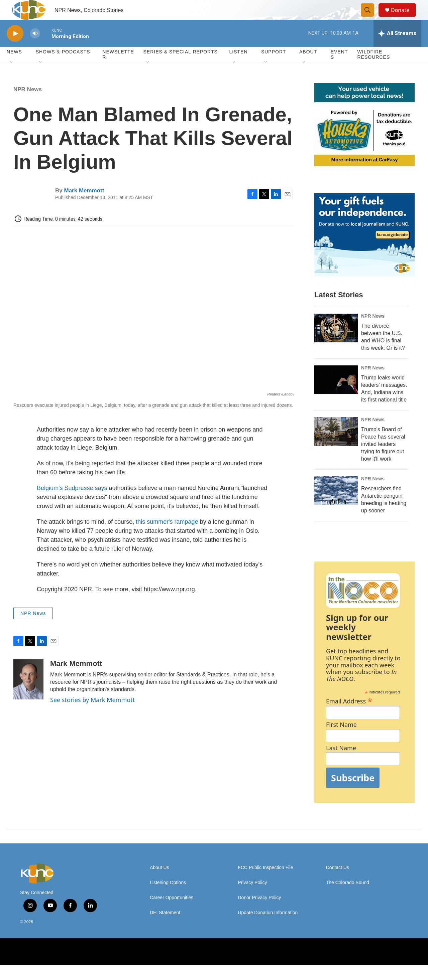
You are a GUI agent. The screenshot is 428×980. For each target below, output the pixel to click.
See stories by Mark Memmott (92, 715)
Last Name (341, 763)
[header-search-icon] (370, 18)
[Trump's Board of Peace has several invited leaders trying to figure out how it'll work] (336, 447)
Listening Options (168, 898)
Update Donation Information (268, 928)
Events (339, 69)
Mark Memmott (84, 206)
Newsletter (118, 69)
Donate (404, 18)
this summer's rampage (167, 537)
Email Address (349, 715)
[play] (15, 49)
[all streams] (397, 48)
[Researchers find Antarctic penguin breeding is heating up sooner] (336, 506)
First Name (341, 740)
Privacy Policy (252, 898)
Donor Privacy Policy (259, 913)
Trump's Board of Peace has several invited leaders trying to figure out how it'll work (383, 459)
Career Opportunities (172, 913)
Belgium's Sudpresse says (72, 503)
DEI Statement (165, 928)
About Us (159, 883)
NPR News (28, 104)
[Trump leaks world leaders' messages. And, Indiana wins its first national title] (336, 395)
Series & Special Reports (180, 67)
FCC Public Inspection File (265, 883)
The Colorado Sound (348, 898)
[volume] (35, 49)
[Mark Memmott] (28, 694)
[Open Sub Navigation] (12, 77)
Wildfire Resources (374, 69)
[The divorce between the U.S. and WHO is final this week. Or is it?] (336, 343)
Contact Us (338, 883)
